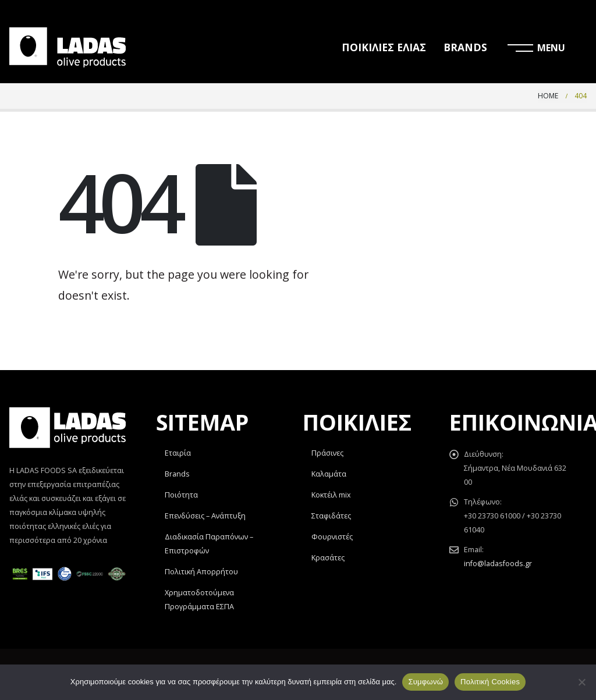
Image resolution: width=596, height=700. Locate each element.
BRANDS (465, 47)
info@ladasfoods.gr (498, 564)
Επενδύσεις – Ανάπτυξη (205, 516)
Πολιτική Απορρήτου (201, 572)
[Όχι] (581, 682)
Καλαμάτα (329, 474)
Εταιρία (178, 453)
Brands (177, 474)
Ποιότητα (181, 495)
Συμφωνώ (425, 682)
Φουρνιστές (332, 537)
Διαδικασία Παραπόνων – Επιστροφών (209, 544)
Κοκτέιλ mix (331, 495)
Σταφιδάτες (331, 516)
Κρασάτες (328, 558)
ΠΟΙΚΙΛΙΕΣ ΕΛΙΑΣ (384, 47)
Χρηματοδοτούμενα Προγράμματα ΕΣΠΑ (199, 600)
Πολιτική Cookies (490, 682)
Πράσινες (327, 453)
